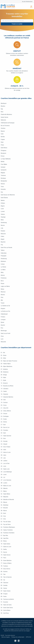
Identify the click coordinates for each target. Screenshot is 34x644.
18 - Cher (3, 400)
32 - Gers (3, 438)
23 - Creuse (4, 414)
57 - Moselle (4, 508)
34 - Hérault (4, 444)
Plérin (2, 145)
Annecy (3, 275)
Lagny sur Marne (5, 286)
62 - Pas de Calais (6, 522)
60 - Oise (3, 516)
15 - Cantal (4, 391)
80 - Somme (4, 572)
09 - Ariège (4, 375)
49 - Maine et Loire (6, 486)
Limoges (3, 320)
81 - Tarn (3, 574)
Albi (2, 300)
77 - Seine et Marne (6, 563)
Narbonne (3, 120)
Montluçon (4, 103)
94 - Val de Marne (6, 610)
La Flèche (3, 267)
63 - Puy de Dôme (6, 524)
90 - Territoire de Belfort (7, 599)
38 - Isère (3, 455)
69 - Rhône (4, 541)
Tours (2, 187)
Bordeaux (3, 178)
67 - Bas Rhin (4, 535)
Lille (2, 228)
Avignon (3, 308)
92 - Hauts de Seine (6, 605)
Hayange (3, 217)
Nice (2, 112)
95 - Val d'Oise (5, 613)
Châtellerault (4, 314)
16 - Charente (4, 394)
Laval (2, 209)
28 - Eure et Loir (5, 427)
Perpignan (4, 256)
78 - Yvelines (4, 566)
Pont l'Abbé (4, 164)
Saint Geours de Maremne (8, 195)
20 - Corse (4, 405)
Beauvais (3, 234)
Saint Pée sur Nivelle (6, 248)
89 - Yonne (4, 596)
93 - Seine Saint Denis (7, 608)
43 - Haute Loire (5, 469)
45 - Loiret (4, 475)
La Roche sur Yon (5, 311)
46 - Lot (3, 477)
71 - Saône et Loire (6, 547)
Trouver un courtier (17, 24)
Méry (2, 272)
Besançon (3, 153)
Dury (2, 297)
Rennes (3, 184)
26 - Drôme (4, 422)
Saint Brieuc (4, 148)
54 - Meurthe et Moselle (7, 500)
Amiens (3, 295)
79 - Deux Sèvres (5, 569)
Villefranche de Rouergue (8, 123)
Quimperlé (4, 170)
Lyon (2, 339)
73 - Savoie (4, 552)
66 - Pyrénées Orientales (8, 533)
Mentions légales (6, 637)
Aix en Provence (5, 126)
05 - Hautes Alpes (6, 364)
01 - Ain (3, 353)
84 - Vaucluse (4, 583)
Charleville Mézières (6, 114)
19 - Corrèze (4, 402)
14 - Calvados (5, 389)
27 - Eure (3, 425)
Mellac (3, 162)
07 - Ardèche (4, 369)
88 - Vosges (4, 594)
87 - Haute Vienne (6, 591)
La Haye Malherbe (6, 159)
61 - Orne (3, 519)
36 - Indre (3, 450)
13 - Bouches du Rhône (7, 386)
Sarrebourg (4, 223)
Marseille (3, 342)
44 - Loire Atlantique (6, 472)
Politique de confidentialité (18, 637)
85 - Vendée (4, 585)
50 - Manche (4, 488)
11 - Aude (3, 380)
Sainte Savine (4, 117)
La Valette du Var (5, 306)
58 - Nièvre (4, 511)
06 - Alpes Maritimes (6, 366)
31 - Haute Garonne (6, 436)
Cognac (3, 139)
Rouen (2, 283)
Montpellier (4, 181)
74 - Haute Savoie (6, 555)
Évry (2, 328)
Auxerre (3, 325)
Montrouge (4, 331)
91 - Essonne (4, 602)
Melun (2, 289)
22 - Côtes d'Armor (6, 411)
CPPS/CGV (28, 637)
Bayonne (3, 242)
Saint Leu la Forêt (5, 333)
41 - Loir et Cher (5, 463)
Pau (2, 245)
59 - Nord (3, 513)
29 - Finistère (4, 430)
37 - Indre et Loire (6, 452)
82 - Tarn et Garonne (6, 577)
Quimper (3, 167)
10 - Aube (3, 377)
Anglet (3, 239)
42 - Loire (3, 466)
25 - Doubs (4, 419)
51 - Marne (4, 491)
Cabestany (4, 253)
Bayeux (3, 131)
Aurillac (3, 137)
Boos (2, 281)
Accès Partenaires (27, 2)
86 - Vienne (4, 588)
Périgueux (4, 150)
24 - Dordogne (5, 416)
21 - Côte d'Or (5, 408)
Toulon (3, 303)
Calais (2, 236)
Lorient (3, 211)
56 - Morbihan (5, 505)
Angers (3, 206)
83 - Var (3, 580)
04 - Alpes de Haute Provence (9, 361)
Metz (2, 220)
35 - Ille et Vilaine (6, 447)
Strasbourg (4, 259)
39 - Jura (3, 458)
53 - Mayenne (4, 497)
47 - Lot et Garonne (6, 480)
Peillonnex (4, 278)
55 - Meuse (4, 502)
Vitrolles (3, 128)
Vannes (3, 214)
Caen (2, 134)
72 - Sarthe (4, 549)
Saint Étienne (4, 198)
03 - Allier (3, 358)
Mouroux (3, 292)
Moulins (3, 106)
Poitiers (3, 317)
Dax (2, 192)
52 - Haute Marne (5, 494)
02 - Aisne (4, 355)
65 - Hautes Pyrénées (7, 530)
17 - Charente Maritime (7, 397)
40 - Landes (4, 461)
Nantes (3, 200)
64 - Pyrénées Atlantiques (8, 527)
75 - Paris (3, 558)
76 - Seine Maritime (6, 560)
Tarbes (3, 250)
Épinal (2, 322)
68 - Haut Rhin (5, 538)
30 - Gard (3, 433)
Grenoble (3, 189)
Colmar (3, 264)
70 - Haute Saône (5, 544)
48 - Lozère (4, 483)
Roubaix (3, 231)
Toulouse (3, 175)
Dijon (2, 142)
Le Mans (3, 270)
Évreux (3, 156)
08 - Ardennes (5, 372)
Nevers (3, 225)
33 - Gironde (4, 441)
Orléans (3, 203)
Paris (2, 336)
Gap (2, 109)
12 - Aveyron (4, 383)
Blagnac (3, 173)
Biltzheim (3, 261)
